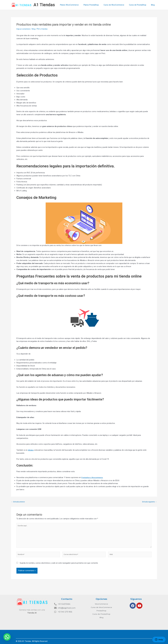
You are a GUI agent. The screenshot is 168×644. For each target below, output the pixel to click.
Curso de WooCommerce (117, 5)
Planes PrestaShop (95, 5)
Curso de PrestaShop (139, 5)
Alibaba (31, 450)
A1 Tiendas (44, 5)
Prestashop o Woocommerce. (93, 477)
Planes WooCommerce (75, 5)
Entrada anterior (19, 502)
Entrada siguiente (149, 502)
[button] (7, 637)
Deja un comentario (24, 29)
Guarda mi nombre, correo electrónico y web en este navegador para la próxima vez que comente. (59, 566)
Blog (153, 5)
